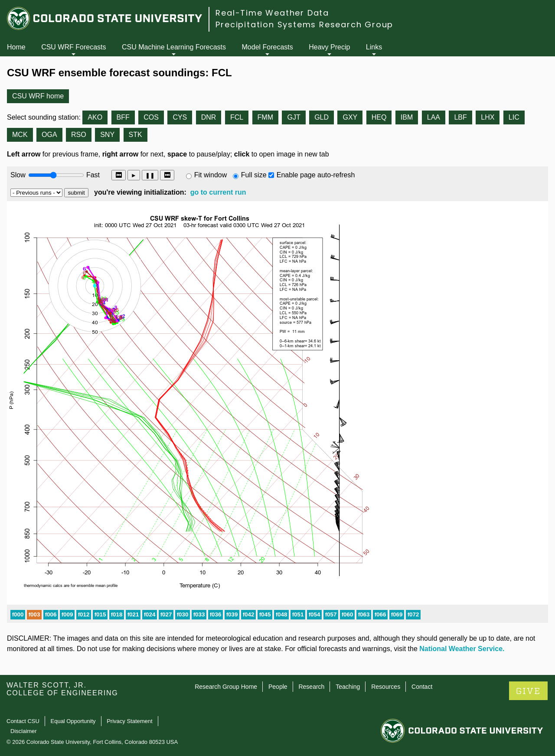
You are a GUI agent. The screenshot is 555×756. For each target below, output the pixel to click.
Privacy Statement (130, 721)
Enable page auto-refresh (316, 175)
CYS (180, 117)
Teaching (348, 687)
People (278, 687)
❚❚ (150, 175)
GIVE (528, 691)
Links (374, 47)
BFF (123, 117)
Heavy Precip (329, 47)
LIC (514, 117)
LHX (488, 117)
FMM (265, 117)
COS (151, 117)
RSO (79, 135)
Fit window (211, 175)
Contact (422, 687)
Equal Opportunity (73, 721)
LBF (460, 117)
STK (135, 135)
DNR (209, 117)
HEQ (379, 117)
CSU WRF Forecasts (73, 47)
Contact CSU (23, 721)
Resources (386, 687)
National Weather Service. (462, 649)
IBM (407, 117)
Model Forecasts (268, 47)
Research (311, 687)
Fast (92, 175)
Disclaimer (24, 731)
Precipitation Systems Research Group (304, 24)
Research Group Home (226, 687)
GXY (350, 117)
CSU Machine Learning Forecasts (174, 47)
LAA (434, 117)
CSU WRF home (38, 96)
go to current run (218, 192)
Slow (18, 175)
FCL (237, 117)
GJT (294, 117)
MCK (20, 135)
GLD (322, 117)
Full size (254, 175)
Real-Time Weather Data (272, 13)
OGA (49, 135)
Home (16, 47)
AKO (95, 117)
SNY (107, 135)
